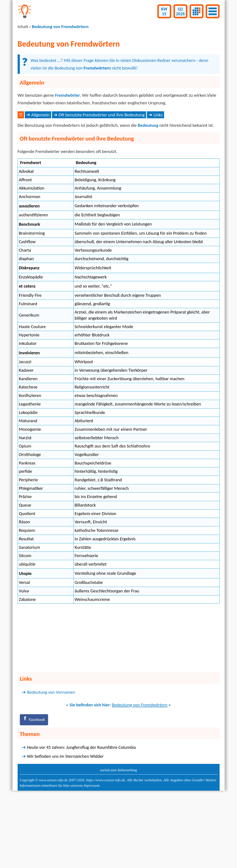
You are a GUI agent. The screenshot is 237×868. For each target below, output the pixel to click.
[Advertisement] (119, 144)
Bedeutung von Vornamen (51, 762)
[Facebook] (35, 790)
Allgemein (40, 185)
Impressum (91, 856)
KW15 (164, 11)
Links (158, 185)
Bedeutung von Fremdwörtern (140, 775)
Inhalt (23, 27)
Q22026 (180, 11)
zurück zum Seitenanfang (118, 841)
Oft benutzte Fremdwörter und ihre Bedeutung (102, 185)
